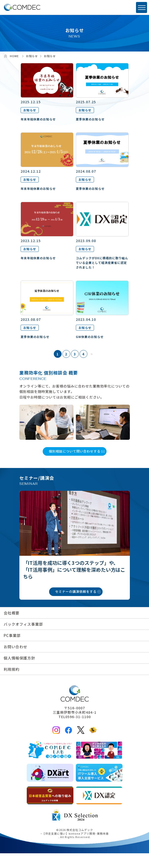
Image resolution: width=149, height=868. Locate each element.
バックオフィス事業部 (23, 624)
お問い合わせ (15, 647)
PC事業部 (12, 635)
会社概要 (12, 613)
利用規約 (12, 669)
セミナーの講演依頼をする (76, 591)
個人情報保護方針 (19, 658)
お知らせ (30, 110)
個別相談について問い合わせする (75, 451)
